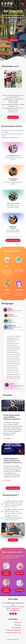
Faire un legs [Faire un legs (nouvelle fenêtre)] (20, 590)
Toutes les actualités (13, 488)
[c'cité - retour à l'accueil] (7, 4)
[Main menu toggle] (23, 4)
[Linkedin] (16, 614)
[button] (2, 80)
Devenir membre (6, 573)
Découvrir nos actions (13, 240)
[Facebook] (10, 614)
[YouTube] (13, 614)
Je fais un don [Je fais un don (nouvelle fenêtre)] (13, 40)
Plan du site (18, 623)
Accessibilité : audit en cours (13, 633)
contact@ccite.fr (14, 610)
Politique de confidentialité (13, 630)
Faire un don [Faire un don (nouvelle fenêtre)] (20, 573)
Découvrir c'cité (13, 117)
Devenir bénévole (6, 590)
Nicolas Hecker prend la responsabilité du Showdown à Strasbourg (12, 417)
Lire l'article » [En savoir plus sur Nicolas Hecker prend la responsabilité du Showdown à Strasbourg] (7, 438)
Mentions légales (16, 628)
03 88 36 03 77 (16, 608)
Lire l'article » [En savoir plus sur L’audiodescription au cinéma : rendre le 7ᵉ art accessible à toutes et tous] (7, 480)
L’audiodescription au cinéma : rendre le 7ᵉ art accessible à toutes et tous (13, 461)
